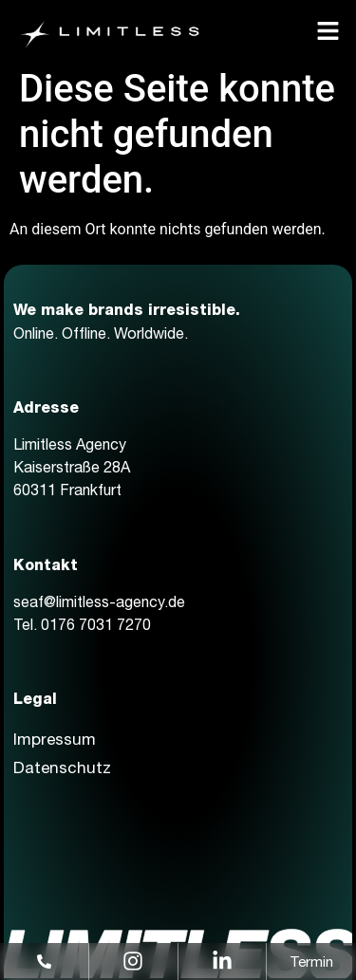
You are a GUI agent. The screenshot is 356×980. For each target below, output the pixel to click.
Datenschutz (62, 767)
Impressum (55, 739)
